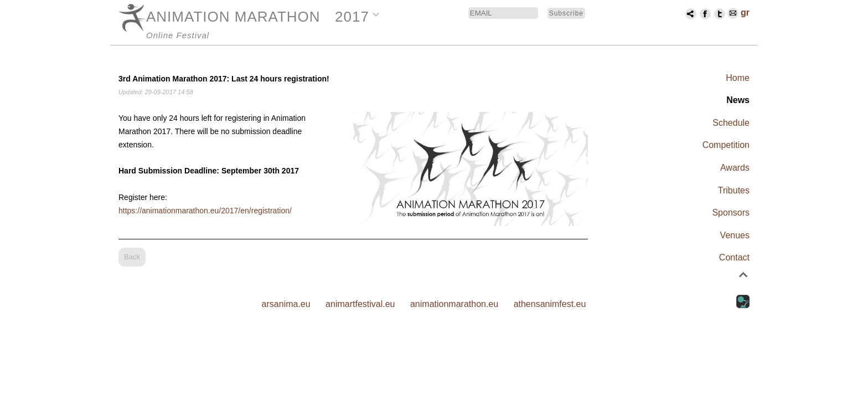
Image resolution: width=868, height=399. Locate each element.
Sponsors (731, 213)
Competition (726, 145)
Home (738, 78)
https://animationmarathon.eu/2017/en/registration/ (205, 211)
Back (132, 257)
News (738, 100)
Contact (734, 257)
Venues (735, 235)
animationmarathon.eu (454, 304)
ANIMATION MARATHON (233, 17)
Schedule (731, 123)
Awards (735, 168)
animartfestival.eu (360, 304)
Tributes (734, 190)
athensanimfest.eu (550, 304)
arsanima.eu (286, 304)
